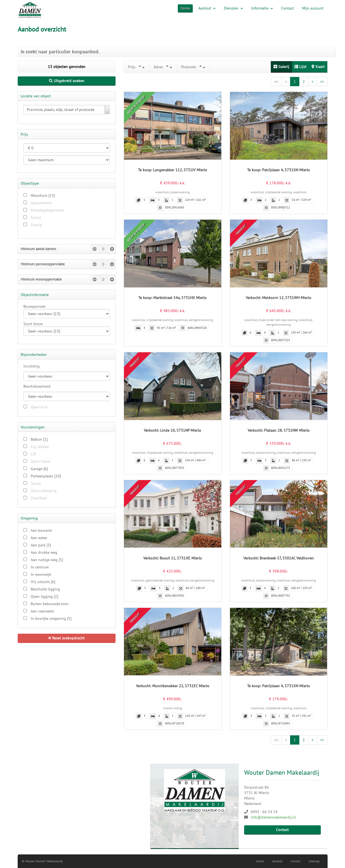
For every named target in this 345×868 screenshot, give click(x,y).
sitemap (314, 861)
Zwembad (39, 498)
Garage (39, 469)
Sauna (36, 483)
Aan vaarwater (43, 611)
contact (295, 861)
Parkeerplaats (46, 476)
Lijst (300, 67)
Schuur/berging (44, 491)
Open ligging (44, 596)
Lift (33, 454)
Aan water (39, 538)
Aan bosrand (41, 530)
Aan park (41, 545)
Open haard (41, 461)
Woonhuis (43, 195)
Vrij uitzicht (43, 582)
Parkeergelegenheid (47, 210)
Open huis (39, 407)
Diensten (233, 8)
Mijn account (313, 8)
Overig (36, 225)
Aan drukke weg (44, 552)
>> (322, 82)
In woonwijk (41, 574)
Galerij (281, 67)
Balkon (39, 439)
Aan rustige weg (47, 560)
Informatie (262, 8)
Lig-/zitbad (40, 447)
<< (276, 82)
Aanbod (207, 8)
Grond (36, 217)
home (260, 861)
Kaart (318, 67)
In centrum (40, 567)
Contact (287, 8)
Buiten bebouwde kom (49, 604)
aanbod (277, 861)
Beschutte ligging (45, 589)
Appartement (41, 203)
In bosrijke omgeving (51, 618)
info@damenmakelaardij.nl (273, 817)
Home (185, 8)
